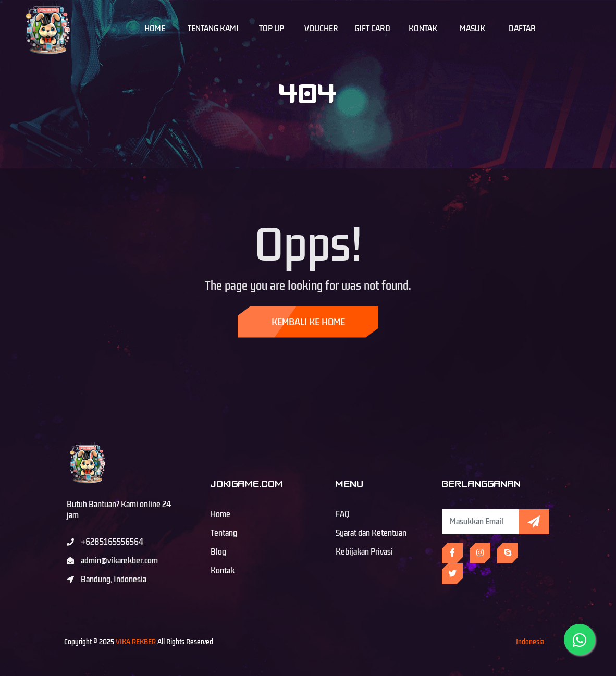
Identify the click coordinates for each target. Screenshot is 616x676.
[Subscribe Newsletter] (480, 522)
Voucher (321, 29)
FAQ (343, 514)
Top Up (272, 29)
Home (155, 29)
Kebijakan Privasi (364, 552)
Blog (218, 552)
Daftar (522, 29)
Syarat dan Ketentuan (371, 533)
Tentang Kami (213, 29)
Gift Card (372, 29)
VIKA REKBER (136, 642)
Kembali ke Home (308, 322)
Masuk (472, 29)
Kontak (423, 29)
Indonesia (530, 642)
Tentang (224, 533)
